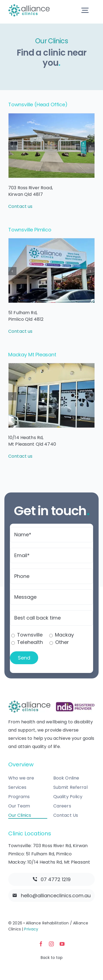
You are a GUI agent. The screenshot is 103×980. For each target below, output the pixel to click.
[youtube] (62, 944)
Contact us (20, 206)
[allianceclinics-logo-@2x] (29, 6)
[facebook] (41, 944)
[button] (12, 146)
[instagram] (51, 944)
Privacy (31, 929)
